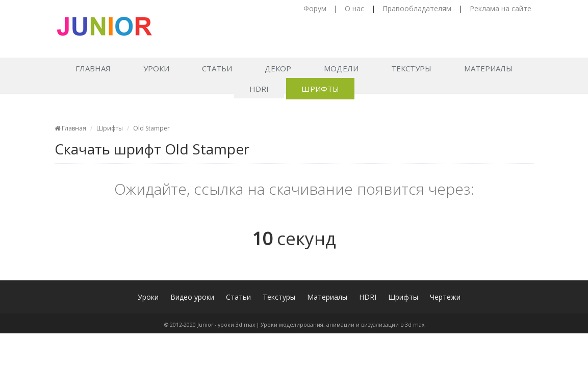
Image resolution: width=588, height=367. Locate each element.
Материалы (488, 68)
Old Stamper (151, 128)
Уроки (156, 68)
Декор (278, 68)
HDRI (259, 89)
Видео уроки (192, 297)
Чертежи (445, 297)
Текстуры (411, 68)
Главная (93, 68)
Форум (315, 8)
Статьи (217, 68)
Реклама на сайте (501, 8)
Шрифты (320, 89)
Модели (341, 68)
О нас (354, 8)
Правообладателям (417, 8)
